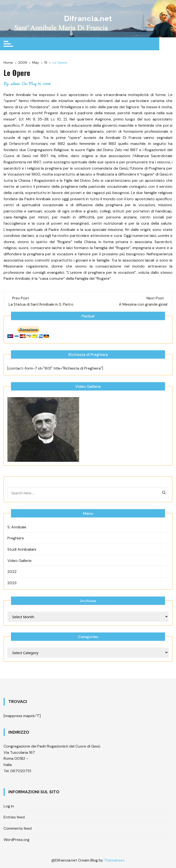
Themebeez (114, 860)
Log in (9, 806)
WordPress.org (16, 839)
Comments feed (18, 828)
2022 (12, 572)
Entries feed (14, 817)
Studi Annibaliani (22, 549)
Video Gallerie (19, 560)
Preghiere (16, 538)
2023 (12, 583)
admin (15, 83)
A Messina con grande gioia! (143, 304)
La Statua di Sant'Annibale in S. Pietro (41, 304)
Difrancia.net (88, 18)
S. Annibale (17, 527)
